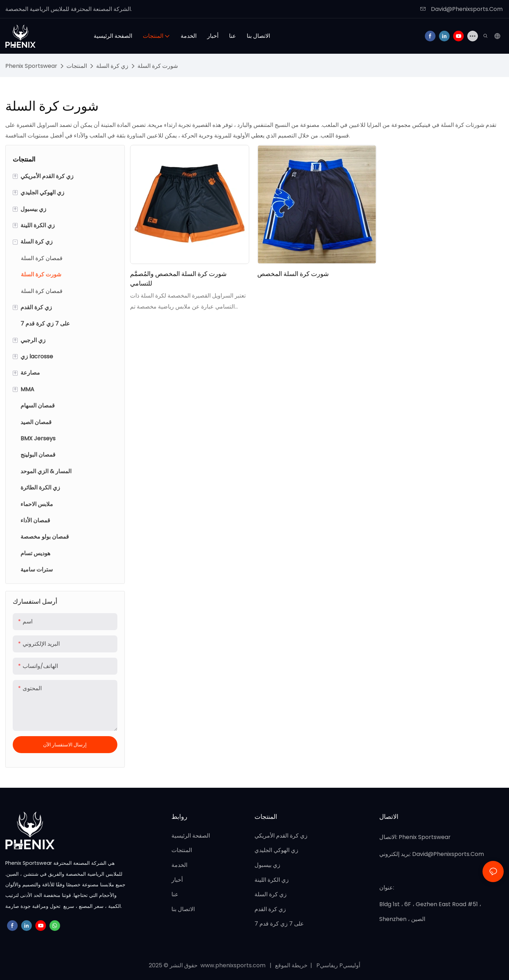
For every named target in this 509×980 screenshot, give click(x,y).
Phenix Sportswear (31, 66)
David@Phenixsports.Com (461, 9)
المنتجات (77, 66)
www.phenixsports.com (233, 965)
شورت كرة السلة (158, 66)
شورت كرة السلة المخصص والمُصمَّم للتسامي (178, 278)
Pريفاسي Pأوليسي (338, 965)
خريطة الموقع (292, 965)
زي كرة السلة (112, 66)
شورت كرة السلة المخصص (293, 274)
